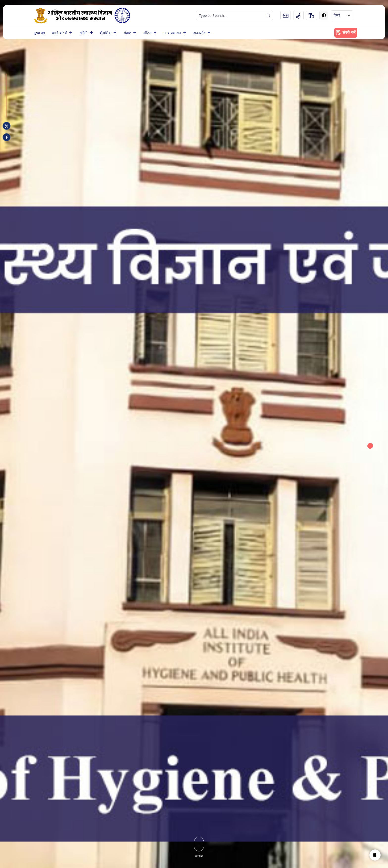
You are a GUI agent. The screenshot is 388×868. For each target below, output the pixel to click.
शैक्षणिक (106, 33)
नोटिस (148, 33)
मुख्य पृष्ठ (39, 33)
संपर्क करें (346, 32)
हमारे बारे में (60, 33)
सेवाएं (128, 33)
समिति (84, 33)
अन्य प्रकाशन (173, 33)
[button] (370, 437)
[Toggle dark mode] (324, 15)
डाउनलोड (200, 33)
